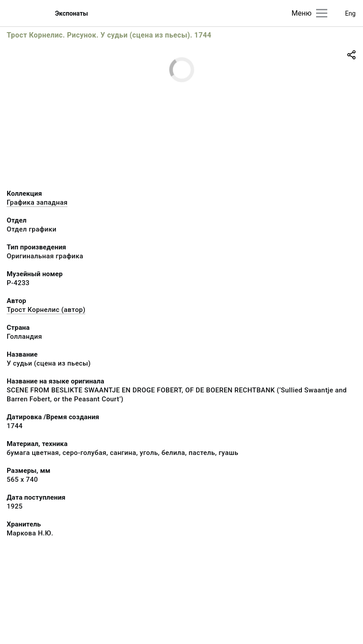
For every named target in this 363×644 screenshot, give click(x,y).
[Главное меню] (322, 13)
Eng (350, 13)
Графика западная (37, 202)
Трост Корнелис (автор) (46, 310)
